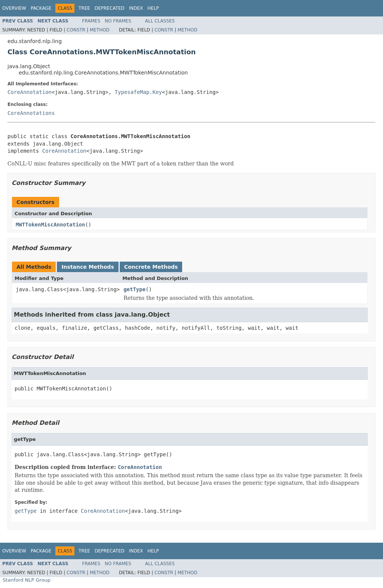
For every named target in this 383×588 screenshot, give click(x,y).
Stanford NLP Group (27, 580)
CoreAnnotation (30, 92)
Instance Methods (88, 267)
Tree (84, 8)
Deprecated (110, 8)
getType (134, 289)
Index (136, 8)
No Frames (118, 21)
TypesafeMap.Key (138, 92)
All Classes (160, 21)
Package (41, 8)
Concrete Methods (151, 267)
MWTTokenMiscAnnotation (50, 225)
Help (153, 8)
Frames (91, 21)
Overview (14, 8)
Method (100, 30)
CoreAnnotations (31, 113)
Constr (76, 30)
